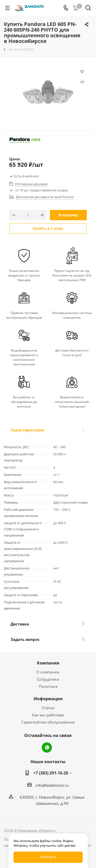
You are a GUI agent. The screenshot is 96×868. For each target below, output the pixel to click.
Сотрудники (48, 679)
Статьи (48, 708)
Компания (48, 663)
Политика (48, 686)
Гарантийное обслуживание (48, 722)
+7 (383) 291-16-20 (51, 773)
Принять (48, 857)
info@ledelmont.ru (52, 785)
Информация (48, 699)
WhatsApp (47, 747)
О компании (48, 672)
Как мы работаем (48, 715)
